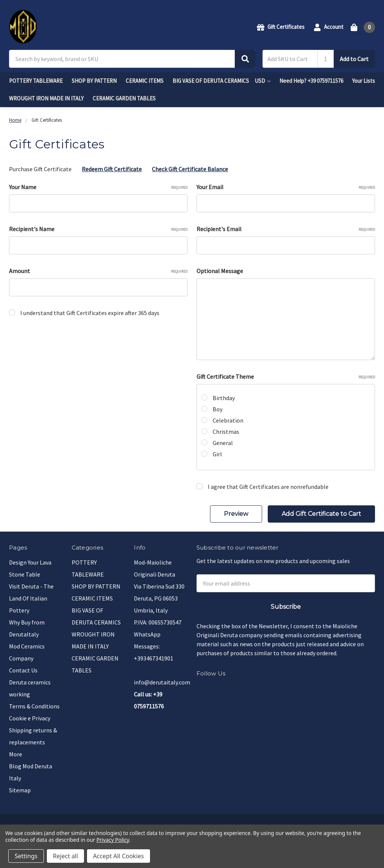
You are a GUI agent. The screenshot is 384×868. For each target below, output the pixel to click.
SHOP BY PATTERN (94, 81)
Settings (26, 856)
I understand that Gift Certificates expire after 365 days (90, 313)
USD (262, 81)
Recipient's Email (286, 229)
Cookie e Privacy (30, 718)
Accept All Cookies (118, 856)
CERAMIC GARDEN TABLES (124, 98)
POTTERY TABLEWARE (36, 81)
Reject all (65, 856)
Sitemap (20, 790)
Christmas (226, 432)
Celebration (228, 420)
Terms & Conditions (34, 706)
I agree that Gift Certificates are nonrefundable (268, 487)
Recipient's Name (98, 229)
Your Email (286, 187)
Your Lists (364, 81)
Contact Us (23, 670)
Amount (98, 271)
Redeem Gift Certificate (112, 169)
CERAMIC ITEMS (145, 81)
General (223, 443)
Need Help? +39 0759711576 (311, 81)
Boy (217, 409)
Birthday (224, 398)
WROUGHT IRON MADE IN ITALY (46, 98)
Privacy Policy (113, 840)
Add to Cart (354, 59)
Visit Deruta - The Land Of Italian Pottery (31, 598)
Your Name (98, 187)
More (16, 754)
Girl (217, 454)
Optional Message (220, 271)
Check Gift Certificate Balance (190, 169)
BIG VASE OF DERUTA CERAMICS (211, 81)
